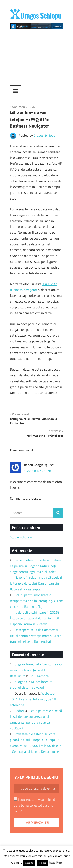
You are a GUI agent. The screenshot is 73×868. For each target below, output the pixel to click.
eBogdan (21, 682)
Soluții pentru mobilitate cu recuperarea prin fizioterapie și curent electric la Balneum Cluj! (36, 601)
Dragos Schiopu (44, 135)
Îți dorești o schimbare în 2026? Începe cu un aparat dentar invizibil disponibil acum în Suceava (35, 618)
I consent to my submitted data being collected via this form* (34, 805)
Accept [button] (29, 863)
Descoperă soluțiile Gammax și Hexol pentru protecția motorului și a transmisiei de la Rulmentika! (36, 636)
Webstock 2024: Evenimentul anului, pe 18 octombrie (33, 699)
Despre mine (50, 752)
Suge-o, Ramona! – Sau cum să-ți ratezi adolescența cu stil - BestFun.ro (36, 670)
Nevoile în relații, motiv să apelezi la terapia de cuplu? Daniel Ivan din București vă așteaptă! (36, 583)
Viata (33, 107)
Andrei (19, 711)
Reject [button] (42, 863)
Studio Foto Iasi (21, 537)
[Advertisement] (36, 56)
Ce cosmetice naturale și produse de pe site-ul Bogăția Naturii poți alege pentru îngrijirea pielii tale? (36, 566)
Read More (56, 862)
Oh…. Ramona (39, 676)
